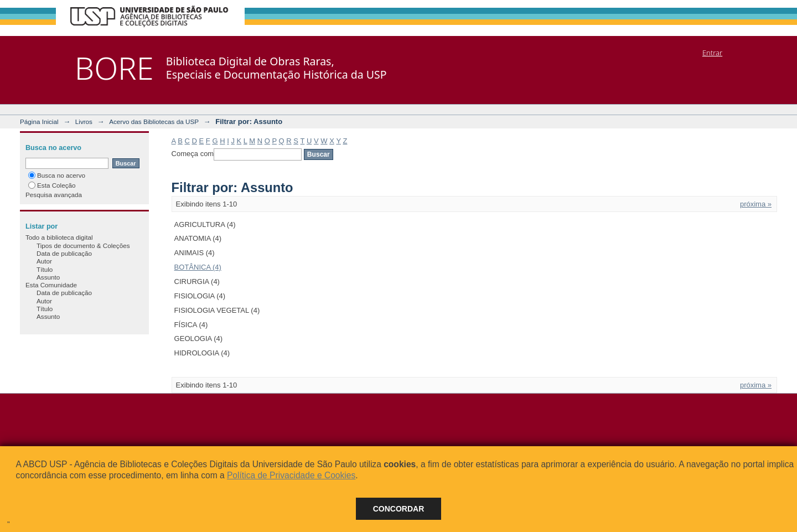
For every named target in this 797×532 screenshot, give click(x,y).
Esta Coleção (52, 185)
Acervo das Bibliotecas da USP (154, 122)
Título (45, 269)
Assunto (48, 277)
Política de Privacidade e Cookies (291, 475)
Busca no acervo (57, 175)
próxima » (756, 204)
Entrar (712, 53)
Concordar (399, 509)
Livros (84, 122)
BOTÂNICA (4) (198, 267)
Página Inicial (39, 122)
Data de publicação (64, 253)
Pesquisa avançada (54, 195)
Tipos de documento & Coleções (83, 246)
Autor (44, 261)
